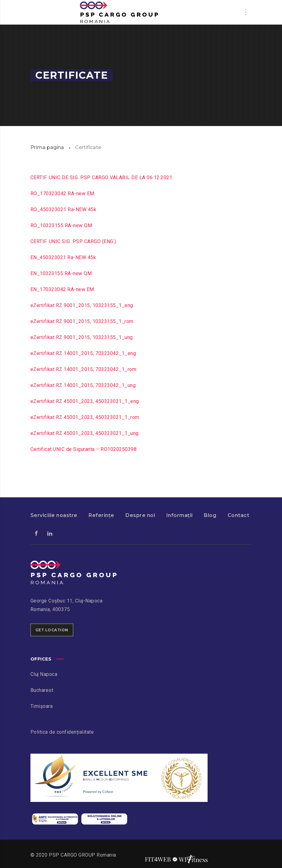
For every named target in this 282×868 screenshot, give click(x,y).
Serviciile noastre (54, 515)
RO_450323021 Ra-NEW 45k (64, 209)
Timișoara (42, 706)
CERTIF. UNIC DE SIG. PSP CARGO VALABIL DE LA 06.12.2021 (101, 178)
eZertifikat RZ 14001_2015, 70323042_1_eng (83, 353)
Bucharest (42, 690)
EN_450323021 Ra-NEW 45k (63, 257)
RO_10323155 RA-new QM (61, 225)
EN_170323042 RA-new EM (62, 289)
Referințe (101, 515)
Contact (238, 515)
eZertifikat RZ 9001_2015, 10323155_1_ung (82, 337)
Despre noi (140, 515)
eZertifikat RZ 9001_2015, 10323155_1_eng (82, 305)
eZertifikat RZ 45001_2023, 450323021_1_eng (85, 401)
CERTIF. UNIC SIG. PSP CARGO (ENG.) (73, 241)
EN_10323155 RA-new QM (61, 273)
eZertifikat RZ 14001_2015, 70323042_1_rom (83, 369)
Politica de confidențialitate (62, 732)
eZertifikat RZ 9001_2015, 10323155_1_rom (82, 321)
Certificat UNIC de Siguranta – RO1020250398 (84, 449)
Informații (180, 515)
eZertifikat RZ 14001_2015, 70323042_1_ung (83, 385)
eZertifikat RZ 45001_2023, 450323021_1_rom (85, 417)
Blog (210, 515)
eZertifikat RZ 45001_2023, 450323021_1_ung (85, 433)
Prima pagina (47, 147)
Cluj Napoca (44, 674)
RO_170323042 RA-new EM (62, 193)
